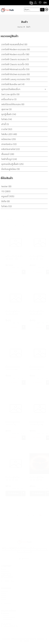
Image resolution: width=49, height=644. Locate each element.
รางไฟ (6, 129)
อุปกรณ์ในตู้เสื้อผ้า (12, 164)
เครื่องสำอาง (8, 99)
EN (45, 3)
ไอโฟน (6, 119)
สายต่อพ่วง (8, 144)
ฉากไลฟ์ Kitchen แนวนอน (15, 74)
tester (6, 186)
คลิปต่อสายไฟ (10, 149)
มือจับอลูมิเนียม (10, 169)
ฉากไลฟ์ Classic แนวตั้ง (15, 64)
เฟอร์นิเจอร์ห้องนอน (12, 104)
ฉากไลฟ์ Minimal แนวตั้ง (15, 69)
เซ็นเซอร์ (7, 154)
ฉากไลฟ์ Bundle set (12, 84)
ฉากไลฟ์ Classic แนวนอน (15, 59)
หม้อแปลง (8, 139)
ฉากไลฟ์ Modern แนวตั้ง (15, 54)
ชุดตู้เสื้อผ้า (8, 114)
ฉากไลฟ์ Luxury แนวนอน (15, 79)
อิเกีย (5, 201)
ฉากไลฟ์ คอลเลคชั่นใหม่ (14, 44)
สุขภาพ (6, 109)
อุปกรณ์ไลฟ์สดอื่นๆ (24, 89)
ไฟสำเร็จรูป (9, 159)
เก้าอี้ (5, 124)
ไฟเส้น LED (9, 134)
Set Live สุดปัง (10, 94)
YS (5, 191)
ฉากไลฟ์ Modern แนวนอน (15, 49)
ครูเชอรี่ (7, 196)
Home (21, 27)
